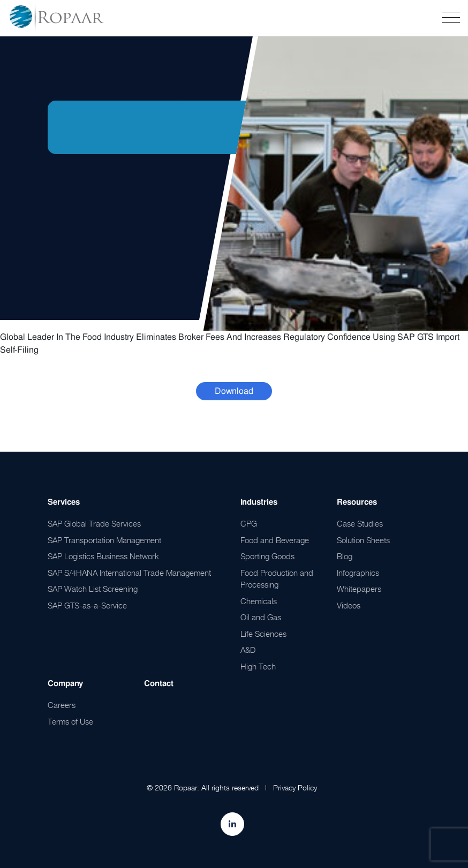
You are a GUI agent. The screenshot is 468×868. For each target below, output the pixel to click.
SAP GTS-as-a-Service (87, 605)
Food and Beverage (275, 540)
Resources (357, 502)
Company (65, 683)
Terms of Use (70, 721)
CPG (249, 523)
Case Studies (360, 523)
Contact (159, 683)
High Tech (258, 666)
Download (234, 391)
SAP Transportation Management (104, 540)
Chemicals (259, 601)
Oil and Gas (261, 617)
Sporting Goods (267, 556)
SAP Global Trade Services (94, 523)
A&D (248, 650)
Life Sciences (263, 634)
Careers (62, 705)
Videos (349, 605)
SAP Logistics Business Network (103, 556)
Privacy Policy (295, 787)
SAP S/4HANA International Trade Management (129, 573)
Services (64, 502)
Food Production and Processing (277, 579)
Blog (345, 556)
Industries (259, 502)
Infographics (358, 573)
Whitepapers (359, 589)
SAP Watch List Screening (93, 589)
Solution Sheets (363, 540)
